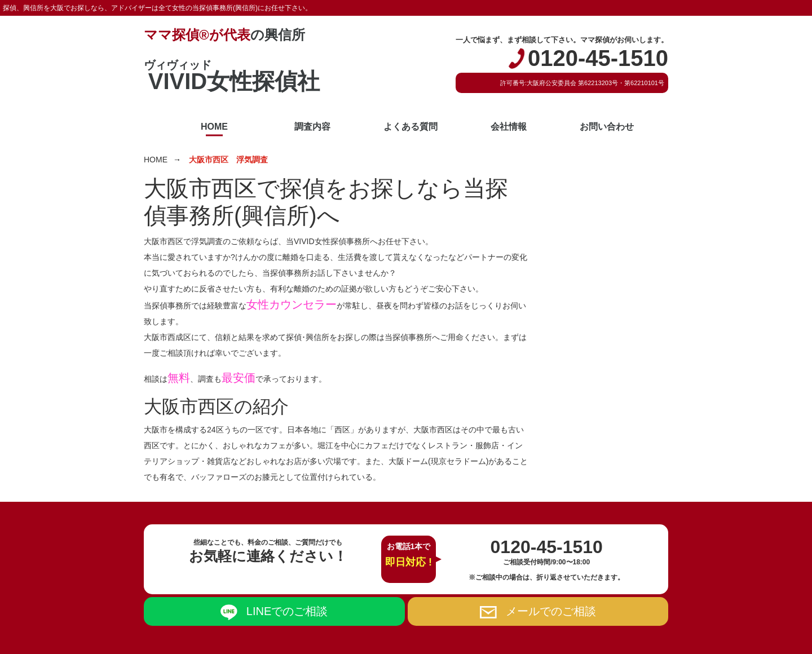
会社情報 (509, 127)
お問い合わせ (607, 127)
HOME (214, 127)
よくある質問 (411, 127)
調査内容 (312, 127)
